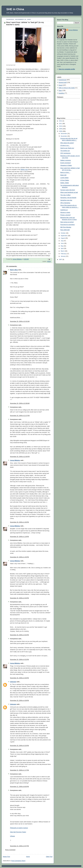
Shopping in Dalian (66, 165)
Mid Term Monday (66, 227)
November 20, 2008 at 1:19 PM (19, 537)
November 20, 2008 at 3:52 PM (19, 635)
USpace (12, 836)
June (62, 243)
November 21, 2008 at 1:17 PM (19, 770)
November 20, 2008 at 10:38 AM (20, 403)
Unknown (13, 682)
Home (28, 857)
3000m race (24, 170)
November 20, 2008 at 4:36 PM (19, 678)
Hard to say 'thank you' (67, 148)
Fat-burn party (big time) (68, 190)
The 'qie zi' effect (65, 195)
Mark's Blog (14, 270)
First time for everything (68, 225)
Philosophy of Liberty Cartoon (19, 828)
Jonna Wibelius (15, 460)
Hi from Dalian (65, 180)
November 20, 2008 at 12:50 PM (20, 457)
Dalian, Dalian (65, 183)
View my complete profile (67, 69)
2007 (61, 260)
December (64, 134)
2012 (61, 121)
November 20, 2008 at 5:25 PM (19, 746)
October (63, 233)
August (63, 238)
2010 (61, 126)
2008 (61, 131)
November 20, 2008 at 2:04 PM (19, 598)
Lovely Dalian (65, 178)
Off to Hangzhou (65, 203)
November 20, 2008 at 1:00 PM (19, 522)
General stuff (63, 82)
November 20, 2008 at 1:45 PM (19, 557)
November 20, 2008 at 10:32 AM (20, 321)
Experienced (62, 80)
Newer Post (6, 857)
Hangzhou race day (66, 200)
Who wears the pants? (67, 143)
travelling (61, 93)
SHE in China (15, 9)
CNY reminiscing (65, 153)
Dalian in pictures (66, 160)
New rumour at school (67, 222)
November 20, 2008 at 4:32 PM (19, 660)
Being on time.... (65, 172)
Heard (49, 261)
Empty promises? (66, 163)
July (62, 241)
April (62, 248)
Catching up (64, 210)
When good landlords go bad (69, 192)
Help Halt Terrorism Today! (18, 832)
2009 (61, 129)
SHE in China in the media (67, 88)
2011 (61, 124)
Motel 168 (63, 175)
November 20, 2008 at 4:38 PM (19, 701)
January (63, 256)
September (64, 236)
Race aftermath (65, 230)
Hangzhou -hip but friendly (68, 198)
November (64, 136)
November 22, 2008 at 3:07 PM (19, 846)
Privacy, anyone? (66, 215)
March (63, 251)
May (62, 246)
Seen (60, 91)
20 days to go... (65, 145)
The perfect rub (65, 151)
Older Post (49, 857)
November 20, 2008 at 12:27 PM (20, 416)
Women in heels (65, 212)
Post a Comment (10, 850)
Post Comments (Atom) (18, 861)
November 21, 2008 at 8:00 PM (19, 787)
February (64, 254)
